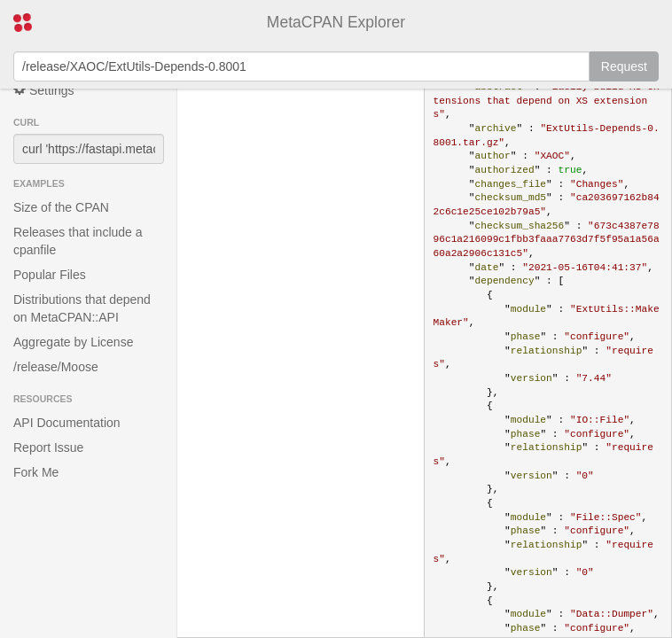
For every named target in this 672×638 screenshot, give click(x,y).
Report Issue (48, 447)
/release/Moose (56, 367)
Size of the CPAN (61, 207)
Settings (43, 90)
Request (624, 66)
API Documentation (67, 423)
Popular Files (50, 275)
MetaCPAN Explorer (336, 22)
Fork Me (36, 472)
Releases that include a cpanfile (78, 241)
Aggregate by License (73, 342)
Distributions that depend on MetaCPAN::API (82, 308)
